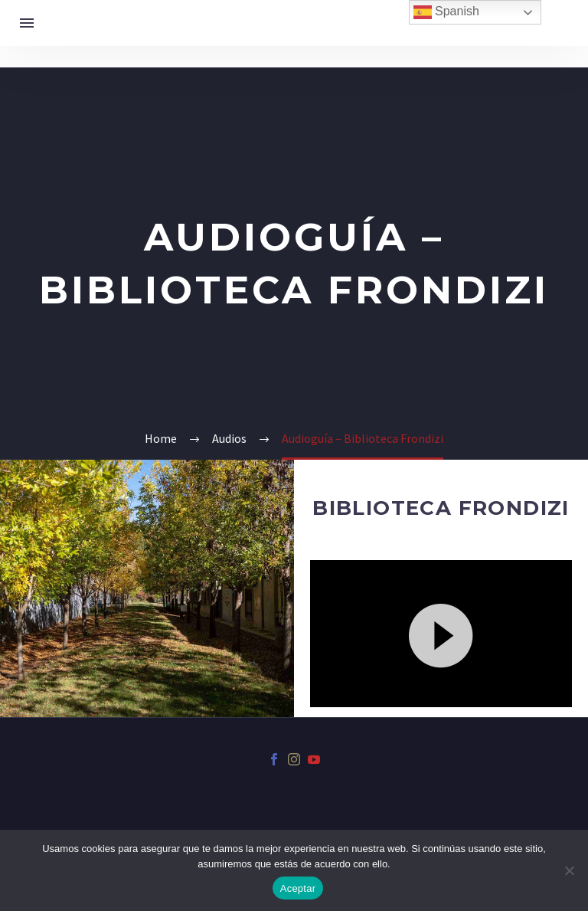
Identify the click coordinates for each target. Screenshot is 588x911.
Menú (27, 23)
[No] (569, 870)
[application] (441, 634)
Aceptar (298, 888)
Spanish (446, 12)
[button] (441, 634)
